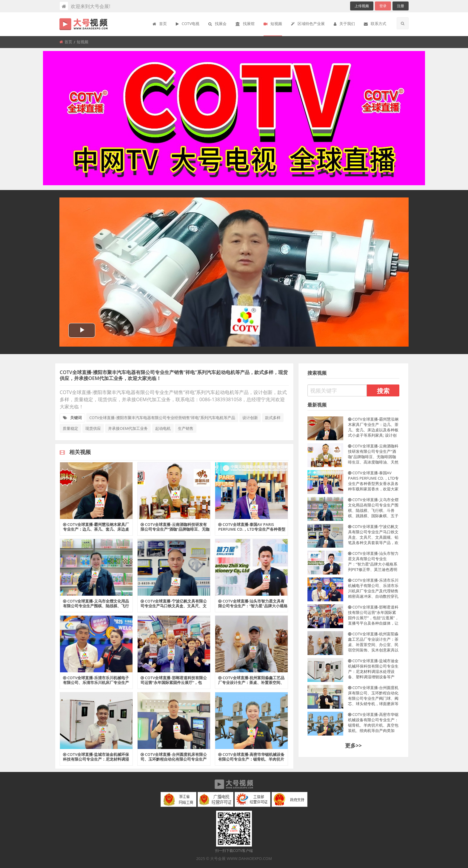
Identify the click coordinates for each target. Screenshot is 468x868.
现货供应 (93, 428)
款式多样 (273, 418)
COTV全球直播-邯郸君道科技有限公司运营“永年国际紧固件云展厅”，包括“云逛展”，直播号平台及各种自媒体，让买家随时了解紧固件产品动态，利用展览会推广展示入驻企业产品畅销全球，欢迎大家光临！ (373, 615)
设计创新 (250, 418)
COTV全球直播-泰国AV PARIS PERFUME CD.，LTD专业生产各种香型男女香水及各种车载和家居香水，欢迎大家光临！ (373, 481)
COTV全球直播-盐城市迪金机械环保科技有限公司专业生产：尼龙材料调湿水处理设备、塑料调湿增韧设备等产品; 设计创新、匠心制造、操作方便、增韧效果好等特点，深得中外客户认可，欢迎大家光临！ (373, 669)
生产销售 (186, 428)
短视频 (273, 24)
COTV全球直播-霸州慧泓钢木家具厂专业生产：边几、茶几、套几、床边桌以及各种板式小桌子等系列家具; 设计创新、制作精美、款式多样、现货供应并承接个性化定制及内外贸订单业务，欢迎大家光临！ (373, 427)
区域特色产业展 (308, 24)
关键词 (72, 418)
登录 (383, 6)
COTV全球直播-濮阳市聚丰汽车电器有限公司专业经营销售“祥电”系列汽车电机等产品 (162, 418)
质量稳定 (70, 428)
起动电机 (163, 428)
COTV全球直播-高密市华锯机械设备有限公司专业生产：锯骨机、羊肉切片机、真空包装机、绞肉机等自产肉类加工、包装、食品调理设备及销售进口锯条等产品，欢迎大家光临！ (373, 722)
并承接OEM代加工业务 (128, 428)
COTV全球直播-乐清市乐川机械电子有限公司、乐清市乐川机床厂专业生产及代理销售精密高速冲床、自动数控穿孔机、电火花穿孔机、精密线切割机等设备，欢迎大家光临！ (373, 588)
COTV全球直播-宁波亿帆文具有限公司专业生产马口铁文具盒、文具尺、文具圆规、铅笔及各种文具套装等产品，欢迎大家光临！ (373, 535)
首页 (160, 24)
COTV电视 (188, 24)
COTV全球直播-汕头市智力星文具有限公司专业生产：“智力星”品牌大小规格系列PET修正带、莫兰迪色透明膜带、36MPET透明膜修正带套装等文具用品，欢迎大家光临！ (373, 561)
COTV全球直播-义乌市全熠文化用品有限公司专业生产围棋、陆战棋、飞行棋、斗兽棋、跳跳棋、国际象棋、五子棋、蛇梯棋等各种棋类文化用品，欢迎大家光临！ (373, 508)
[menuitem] (160, 24)
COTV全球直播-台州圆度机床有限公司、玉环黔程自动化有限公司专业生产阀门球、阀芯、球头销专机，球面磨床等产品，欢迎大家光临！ (373, 696)
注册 (401, 6)
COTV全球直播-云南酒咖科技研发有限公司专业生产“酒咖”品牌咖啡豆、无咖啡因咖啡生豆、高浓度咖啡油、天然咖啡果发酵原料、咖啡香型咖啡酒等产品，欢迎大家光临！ (373, 454)
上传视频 (362, 6)
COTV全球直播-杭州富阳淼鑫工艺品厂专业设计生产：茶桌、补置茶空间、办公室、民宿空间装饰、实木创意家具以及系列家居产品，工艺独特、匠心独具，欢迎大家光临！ (373, 642)
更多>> (353, 745)
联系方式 (375, 24)
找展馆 (245, 24)
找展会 (217, 24)
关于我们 (344, 24)
